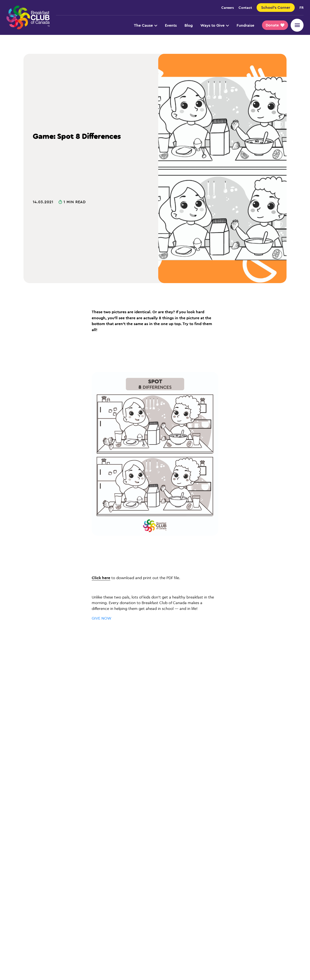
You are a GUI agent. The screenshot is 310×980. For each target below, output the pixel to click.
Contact (245, 7)
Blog (189, 25)
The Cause (146, 25)
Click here (101, 578)
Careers (228, 7)
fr (301, 7)
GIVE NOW (102, 618)
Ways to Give (215, 25)
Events (171, 25)
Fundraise (245, 25)
